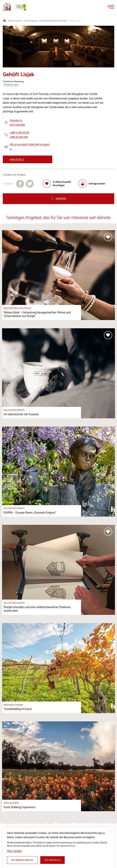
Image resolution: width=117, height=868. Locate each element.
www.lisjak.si (17, 159)
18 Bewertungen (11, 85)
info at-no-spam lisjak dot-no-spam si (30, 147)
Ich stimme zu (52, 860)
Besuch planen (15, 21)
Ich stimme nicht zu (22, 860)
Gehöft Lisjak (75, 21)
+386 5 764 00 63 (19, 132)
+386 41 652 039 (19, 137)
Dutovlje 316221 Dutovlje (17, 123)
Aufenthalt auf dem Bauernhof (53, 21)
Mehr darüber (14, 851)
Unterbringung (30, 21)
